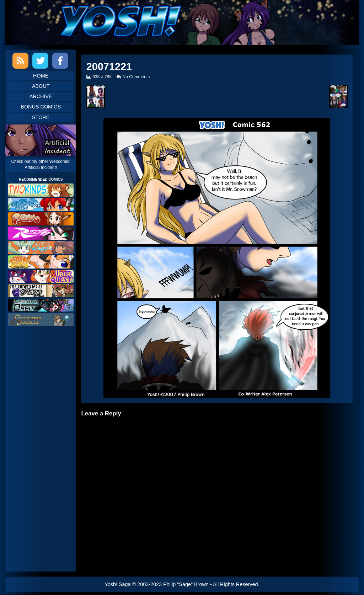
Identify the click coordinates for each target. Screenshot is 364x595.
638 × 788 (102, 77)
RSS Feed (20, 61)
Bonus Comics (41, 107)
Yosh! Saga (118, 584)
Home (41, 76)
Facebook (60, 61)
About (41, 86)
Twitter (40, 61)
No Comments (136, 77)
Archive (41, 96)
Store (41, 117)
